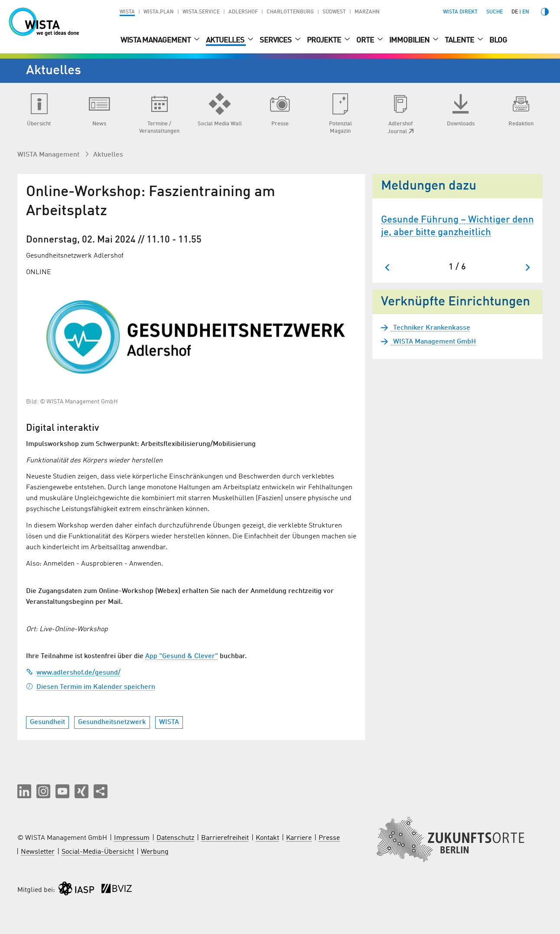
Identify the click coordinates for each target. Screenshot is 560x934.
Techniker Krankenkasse (431, 328)
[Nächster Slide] (527, 267)
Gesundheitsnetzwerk (112, 722)
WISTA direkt (460, 12)
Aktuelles (226, 40)
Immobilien (410, 40)
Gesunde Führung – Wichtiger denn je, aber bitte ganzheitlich (457, 226)
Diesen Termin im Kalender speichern (91, 687)
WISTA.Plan (159, 12)
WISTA (127, 12)
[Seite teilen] (101, 791)
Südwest (334, 12)
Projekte (325, 40)
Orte (366, 40)
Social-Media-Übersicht (98, 852)
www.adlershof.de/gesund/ (73, 673)
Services (276, 40)
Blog (498, 40)
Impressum (132, 838)
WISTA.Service (201, 12)
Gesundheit (47, 722)
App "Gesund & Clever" (182, 656)
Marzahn (367, 12)
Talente (460, 40)
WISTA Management (156, 40)
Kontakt (267, 838)
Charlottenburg (290, 12)
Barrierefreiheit (225, 838)
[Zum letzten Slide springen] (388, 267)
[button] (24, 791)
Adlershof (243, 12)
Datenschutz (175, 838)
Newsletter (38, 852)
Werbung (155, 852)
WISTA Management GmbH (434, 342)
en (526, 12)
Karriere (299, 838)
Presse (329, 838)
